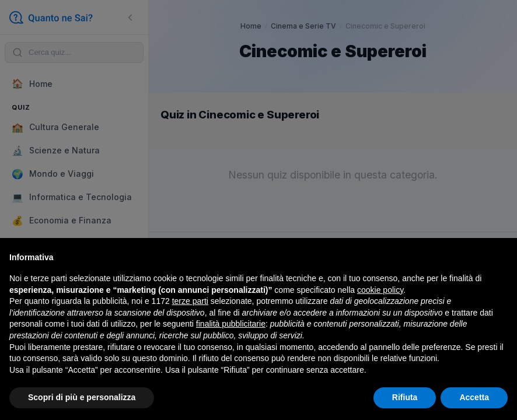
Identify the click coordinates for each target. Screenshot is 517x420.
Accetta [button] (474, 397)
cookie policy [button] (380, 290)
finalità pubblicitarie (231, 324)
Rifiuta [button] (405, 397)
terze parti (190, 301)
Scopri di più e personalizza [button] (82, 397)
